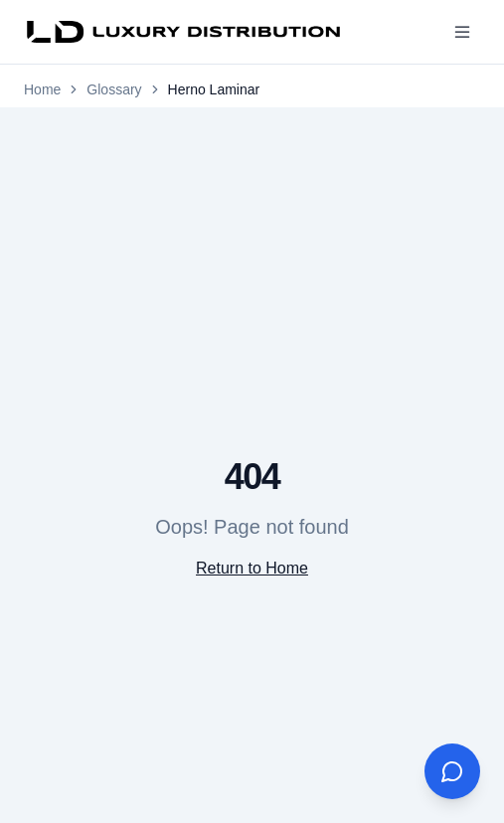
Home (42, 89)
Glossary (114, 89)
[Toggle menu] (462, 32)
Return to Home (252, 568)
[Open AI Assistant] (452, 771)
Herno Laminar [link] (214, 89)
